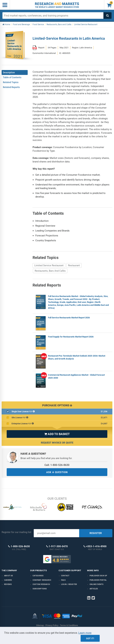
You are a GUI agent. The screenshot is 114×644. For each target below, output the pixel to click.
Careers (8, 580)
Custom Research (41, 584)
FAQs (63, 580)
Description (9, 72)
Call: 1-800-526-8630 (57, 465)
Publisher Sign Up (98, 576)
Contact (65, 576)
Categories (38, 576)
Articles (94, 589)
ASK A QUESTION (57, 472)
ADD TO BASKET (57, 434)
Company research (42, 580)
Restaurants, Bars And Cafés (50, 271)
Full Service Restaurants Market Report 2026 (69, 318)
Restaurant (74, 265)
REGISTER (96, 533)
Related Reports (11, 87)
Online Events (97, 584)
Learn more (85, 633)
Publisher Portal (98, 580)
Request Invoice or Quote (57, 443)
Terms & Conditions (69, 625)
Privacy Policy (52, 625)
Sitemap (40, 625)
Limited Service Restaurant (49, 265)
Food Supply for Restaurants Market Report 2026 (71, 337)
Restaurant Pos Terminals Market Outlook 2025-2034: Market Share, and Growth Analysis (77, 357)
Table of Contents (12, 77)
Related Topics (11, 82)
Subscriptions (40, 589)
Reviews (8, 584)
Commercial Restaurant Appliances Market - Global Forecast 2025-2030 (76, 376)
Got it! (90, 638)
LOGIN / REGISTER (69, 584)
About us (9, 576)
